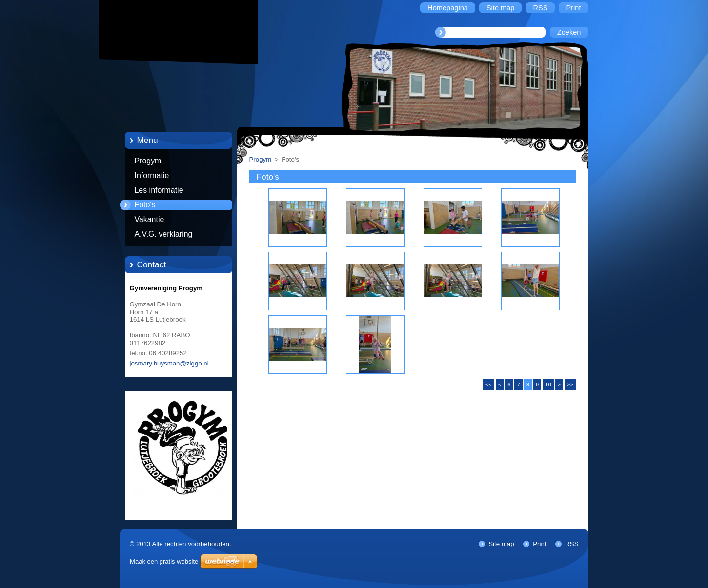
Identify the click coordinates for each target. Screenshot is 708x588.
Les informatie (159, 190)
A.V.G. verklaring (164, 234)
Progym (148, 161)
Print (539, 544)
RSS (572, 544)
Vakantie (150, 219)
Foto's (145, 205)
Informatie (152, 175)
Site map (501, 544)
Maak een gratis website (164, 561)
